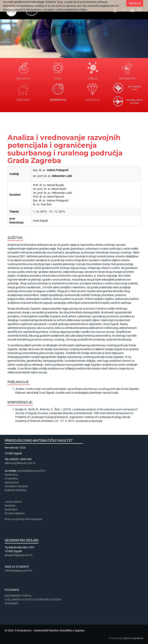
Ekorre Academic (133, 638)
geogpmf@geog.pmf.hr (19, 555)
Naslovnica (11, 475)
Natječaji (10, 506)
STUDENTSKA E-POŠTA (48, 600)
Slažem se (135, 3)
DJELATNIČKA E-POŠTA (19, 600)
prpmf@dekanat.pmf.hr (31, 471)
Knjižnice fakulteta (16, 490)
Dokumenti (11, 509)
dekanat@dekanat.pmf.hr (20, 463)
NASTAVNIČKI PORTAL (18, 596)
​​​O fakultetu (11, 479)
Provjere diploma (15, 513)
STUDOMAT (12, 603)
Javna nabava (13, 502)
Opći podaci (12, 482)
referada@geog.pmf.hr (18, 571)
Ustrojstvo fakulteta (16, 486)
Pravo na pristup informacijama (24, 519)
